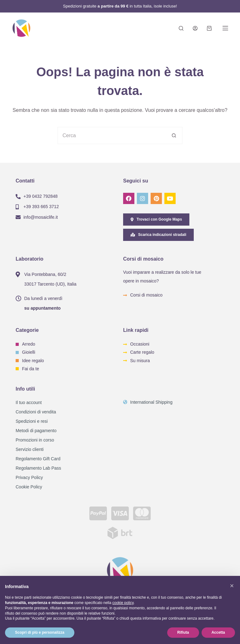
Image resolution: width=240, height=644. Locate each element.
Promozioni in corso (35, 440)
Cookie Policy (29, 487)
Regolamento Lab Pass (38, 468)
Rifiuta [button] (183, 632)
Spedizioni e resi (32, 421)
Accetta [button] (218, 632)
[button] (232, 586)
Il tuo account (29, 402)
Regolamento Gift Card (38, 459)
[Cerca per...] (111, 135)
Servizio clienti (30, 449)
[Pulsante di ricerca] (174, 135)
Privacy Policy (29, 477)
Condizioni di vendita (36, 412)
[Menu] (225, 28)
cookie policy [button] (123, 603)
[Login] (195, 28)
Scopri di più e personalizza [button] (40, 632)
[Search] (181, 28)
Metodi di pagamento (36, 431)
